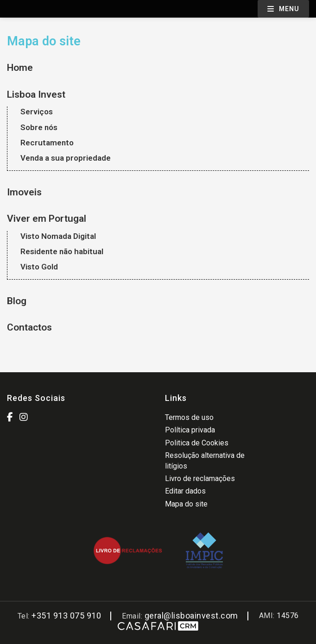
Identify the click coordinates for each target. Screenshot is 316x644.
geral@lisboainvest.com (191, 616)
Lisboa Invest (36, 94)
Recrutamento (47, 143)
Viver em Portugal (47, 219)
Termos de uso (189, 417)
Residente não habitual (62, 251)
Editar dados (185, 491)
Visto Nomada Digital (58, 236)
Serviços (37, 112)
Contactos (29, 327)
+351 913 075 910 (66, 616)
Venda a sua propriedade (66, 158)
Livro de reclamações (200, 478)
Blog (17, 301)
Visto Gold (39, 267)
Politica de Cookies (197, 443)
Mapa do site (186, 504)
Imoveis (24, 192)
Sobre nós (39, 127)
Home (20, 68)
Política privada (190, 430)
